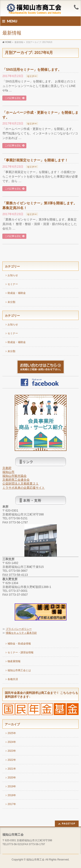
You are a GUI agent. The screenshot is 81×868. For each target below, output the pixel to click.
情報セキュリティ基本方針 (21, 633)
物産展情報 (14, 661)
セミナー (32, 76)
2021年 (12, 769)
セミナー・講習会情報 (21, 652)
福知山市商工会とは (19, 670)
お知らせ (13, 275)
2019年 (12, 786)
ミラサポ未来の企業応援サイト (24, 488)
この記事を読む (13, 98)
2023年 (12, 751)
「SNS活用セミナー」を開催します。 (32, 70)
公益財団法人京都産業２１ (21, 484)
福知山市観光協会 (14, 476)
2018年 (12, 795)
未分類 (11, 302)
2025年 (12, 733)
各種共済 (13, 679)
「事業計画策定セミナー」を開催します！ (35, 160)
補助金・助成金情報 (19, 644)
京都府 (7, 468)
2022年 (12, 760)
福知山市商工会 (35, 860)
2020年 (12, 778)
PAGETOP (69, 823)
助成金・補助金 (17, 293)
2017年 (12, 804)
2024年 (12, 742)
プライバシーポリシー (19, 629)
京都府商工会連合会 (16, 480)
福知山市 (8, 472)
